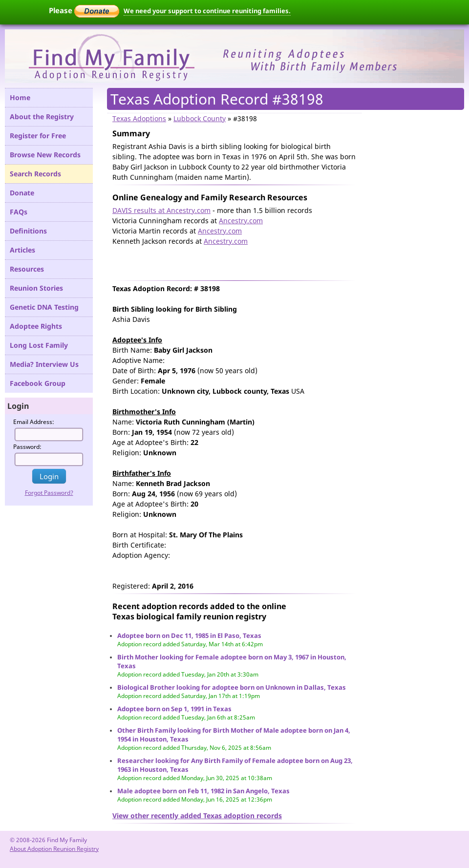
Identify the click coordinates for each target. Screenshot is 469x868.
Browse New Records (45, 155)
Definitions (28, 231)
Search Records (35, 174)
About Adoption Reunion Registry (54, 849)
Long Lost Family (39, 345)
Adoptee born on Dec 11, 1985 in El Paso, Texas (189, 635)
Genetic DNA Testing (44, 307)
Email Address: (34, 422)
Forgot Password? (49, 493)
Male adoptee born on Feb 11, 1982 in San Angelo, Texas (203, 791)
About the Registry (42, 116)
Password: (27, 447)
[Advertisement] (227, 261)
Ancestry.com (241, 221)
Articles (22, 250)
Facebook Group (38, 383)
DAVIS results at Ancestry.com (161, 210)
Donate (22, 193)
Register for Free (38, 136)
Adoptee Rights (36, 326)
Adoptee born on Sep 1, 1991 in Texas (174, 709)
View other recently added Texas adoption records (197, 815)
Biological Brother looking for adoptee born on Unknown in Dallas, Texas (232, 687)
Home (20, 97)
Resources (27, 269)
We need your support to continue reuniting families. (207, 11)
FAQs (19, 212)
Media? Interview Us (44, 364)
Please (84, 10)
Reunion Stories (36, 288)
